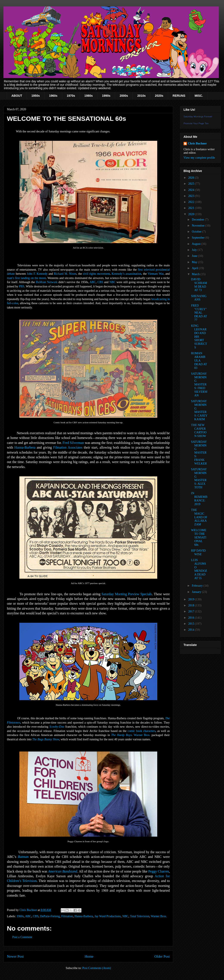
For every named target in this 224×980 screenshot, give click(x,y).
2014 (192, 630)
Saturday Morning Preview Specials (127, 594)
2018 (192, 605)
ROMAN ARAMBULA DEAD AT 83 (199, 360)
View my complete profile (199, 158)
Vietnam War (156, 274)
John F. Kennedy (37, 274)
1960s (53, 96)
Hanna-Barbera (25, 447)
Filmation (67, 916)
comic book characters (141, 731)
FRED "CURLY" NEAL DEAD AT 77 (199, 313)
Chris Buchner (197, 143)
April (195, 268)
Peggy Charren (159, 871)
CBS (100, 282)
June (195, 256)
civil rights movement (96, 274)
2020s (159, 96)
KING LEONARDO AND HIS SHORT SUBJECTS (199, 337)
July (195, 250)
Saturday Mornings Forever (198, 117)
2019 (192, 599)
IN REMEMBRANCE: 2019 (199, 499)
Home (89, 956)
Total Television (140, 916)
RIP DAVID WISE (198, 552)
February (198, 586)
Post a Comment (22, 937)
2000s (124, 96)
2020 (192, 214)
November (198, 226)
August (196, 244)
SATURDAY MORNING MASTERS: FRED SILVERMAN (199, 385)
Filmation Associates (68, 447)
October (197, 232)
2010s (141, 96)
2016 (192, 618)
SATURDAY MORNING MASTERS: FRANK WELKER (199, 453)
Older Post (162, 956)
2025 (192, 184)
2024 (192, 190)
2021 (192, 208)
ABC (93, 282)
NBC (113, 282)
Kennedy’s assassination (126, 274)
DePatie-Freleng (50, 916)
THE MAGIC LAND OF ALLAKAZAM (199, 517)
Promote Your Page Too (196, 123)
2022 (192, 202)
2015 (192, 624)
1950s (36, 96)
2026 (192, 178)
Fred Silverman (73, 443)
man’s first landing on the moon (26, 278)
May (195, 262)
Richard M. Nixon (65, 274)
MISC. (199, 96)
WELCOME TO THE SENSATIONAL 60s (199, 537)
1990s (106, 96)
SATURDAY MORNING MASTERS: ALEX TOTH (199, 478)
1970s (71, 96)
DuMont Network (47, 282)
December (198, 220)
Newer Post (15, 956)
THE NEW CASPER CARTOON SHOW (199, 430)
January (197, 592)
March (196, 274)
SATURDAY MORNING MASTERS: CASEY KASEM (199, 410)
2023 (192, 196)
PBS (22, 286)
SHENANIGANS (199, 298)
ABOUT (17, 96)
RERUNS (179, 96)
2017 (192, 611)
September (198, 238)
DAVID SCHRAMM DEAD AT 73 (199, 285)
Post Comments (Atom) (97, 968)
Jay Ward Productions (107, 916)
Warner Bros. (142, 735)
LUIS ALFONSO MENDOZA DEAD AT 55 (199, 569)
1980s (89, 96)
